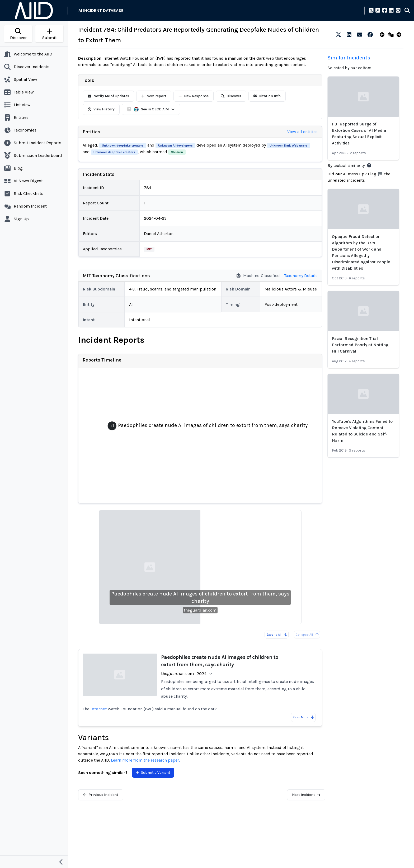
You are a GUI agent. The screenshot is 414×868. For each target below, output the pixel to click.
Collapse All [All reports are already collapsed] (307, 635)
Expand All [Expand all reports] (277, 635)
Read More (304, 717)
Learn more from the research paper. (145, 760)
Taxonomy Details (301, 276)
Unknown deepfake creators (123, 146)
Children (177, 152)
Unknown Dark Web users (289, 146)
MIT (149, 249)
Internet (98, 709)
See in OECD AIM (154, 109)
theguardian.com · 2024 (184, 674)
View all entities (302, 132)
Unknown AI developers (175, 146)
